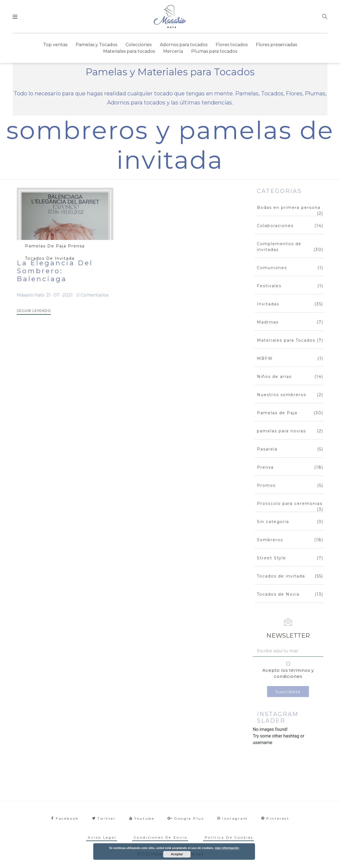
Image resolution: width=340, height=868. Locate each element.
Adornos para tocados (184, 45)
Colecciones (139, 45)
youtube (142, 818)
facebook (65, 818)
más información (227, 848)
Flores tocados (232, 45)
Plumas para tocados (214, 51)
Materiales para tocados (129, 51)
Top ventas (55, 45)
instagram (233, 818)
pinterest (275, 818)
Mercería (173, 51)
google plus (186, 818)
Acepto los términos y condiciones (288, 673)
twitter (104, 818)
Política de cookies (229, 837)
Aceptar (177, 854)
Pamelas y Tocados (96, 45)
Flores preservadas (276, 45)
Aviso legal (102, 837)
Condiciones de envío (161, 837)
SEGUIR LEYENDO (31, 311)
